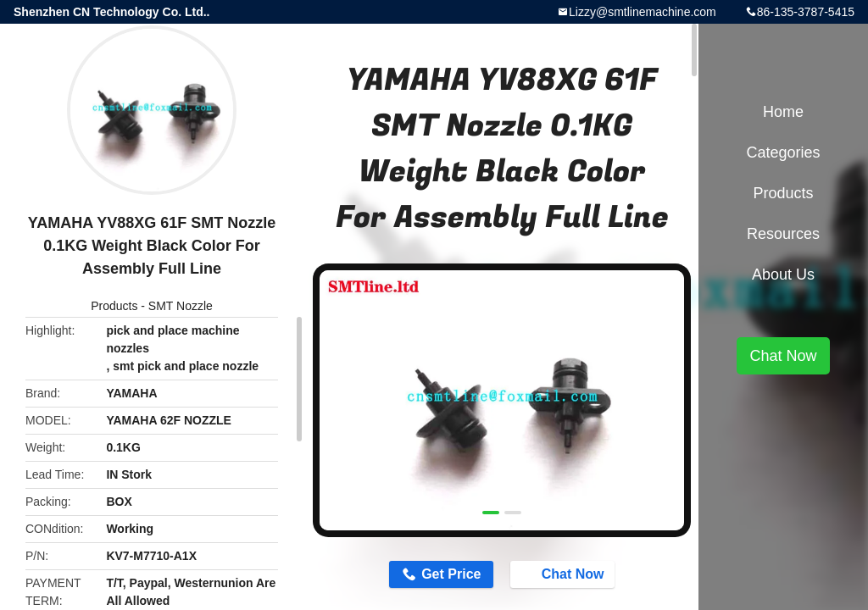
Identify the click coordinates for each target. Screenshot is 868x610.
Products (114, 306)
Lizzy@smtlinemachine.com (643, 12)
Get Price (451, 574)
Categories (783, 152)
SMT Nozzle (181, 306)
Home (783, 112)
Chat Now (565, 574)
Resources (783, 234)
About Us (783, 274)
